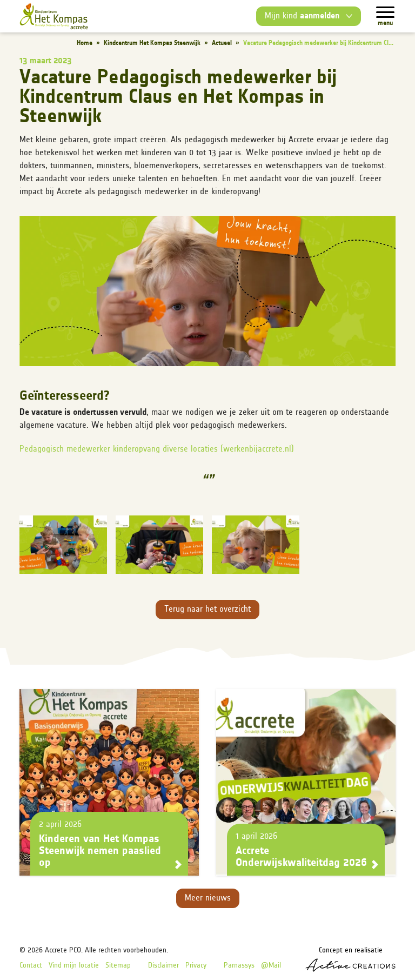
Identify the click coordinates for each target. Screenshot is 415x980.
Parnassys (239, 966)
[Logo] (54, 16)
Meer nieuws (208, 898)
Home (85, 43)
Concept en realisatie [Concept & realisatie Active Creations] (350, 959)
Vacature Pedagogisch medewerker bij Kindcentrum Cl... (318, 43)
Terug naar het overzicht (207, 610)
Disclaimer (163, 966)
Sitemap (118, 966)
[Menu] (385, 12)
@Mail (271, 966)
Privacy (196, 966)
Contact (31, 966)
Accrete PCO (63, 951)
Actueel (222, 43)
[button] (207, 291)
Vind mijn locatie (74, 966)
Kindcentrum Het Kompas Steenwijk (152, 43)
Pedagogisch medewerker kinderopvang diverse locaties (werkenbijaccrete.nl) (157, 449)
